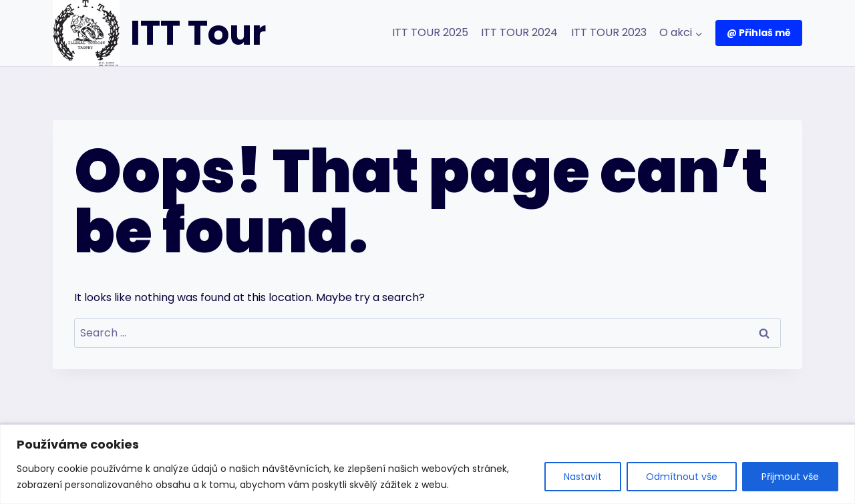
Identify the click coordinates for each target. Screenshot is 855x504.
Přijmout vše (790, 477)
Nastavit (583, 477)
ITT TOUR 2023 (609, 32)
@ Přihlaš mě (759, 33)
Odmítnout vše (682, 477)
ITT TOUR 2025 (430, 32)
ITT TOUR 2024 (519, 32)
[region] (427, 464)
